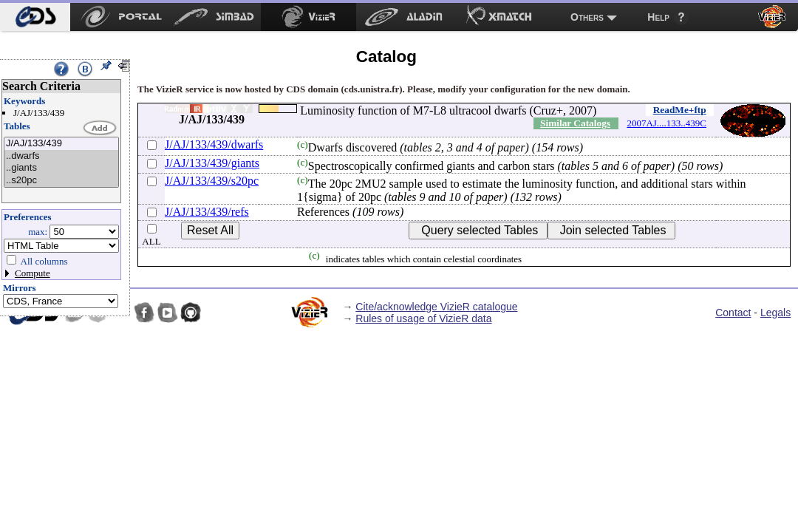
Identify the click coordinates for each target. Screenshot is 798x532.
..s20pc (61, 181)
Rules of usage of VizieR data (423, 318)
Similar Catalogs (575, 123)
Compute (33, 273)
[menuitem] (35, 17)
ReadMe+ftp (680, 110)
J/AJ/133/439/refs (207, 212)
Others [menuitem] (587, 17)
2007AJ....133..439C (666, 123)
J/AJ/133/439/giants (212, 163)
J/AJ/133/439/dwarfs (214, 144)
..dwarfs (61, 156)
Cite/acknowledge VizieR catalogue (436, 307)
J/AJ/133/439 (61, 144)
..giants (61, 168)
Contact (733, 313)
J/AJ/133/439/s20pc (212, 181)
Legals (775, 313)
